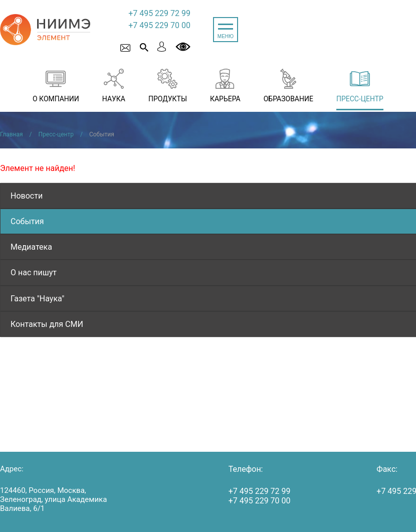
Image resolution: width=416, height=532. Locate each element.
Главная (12, 134)
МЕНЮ (226, 36)
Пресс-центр (56, 134)
